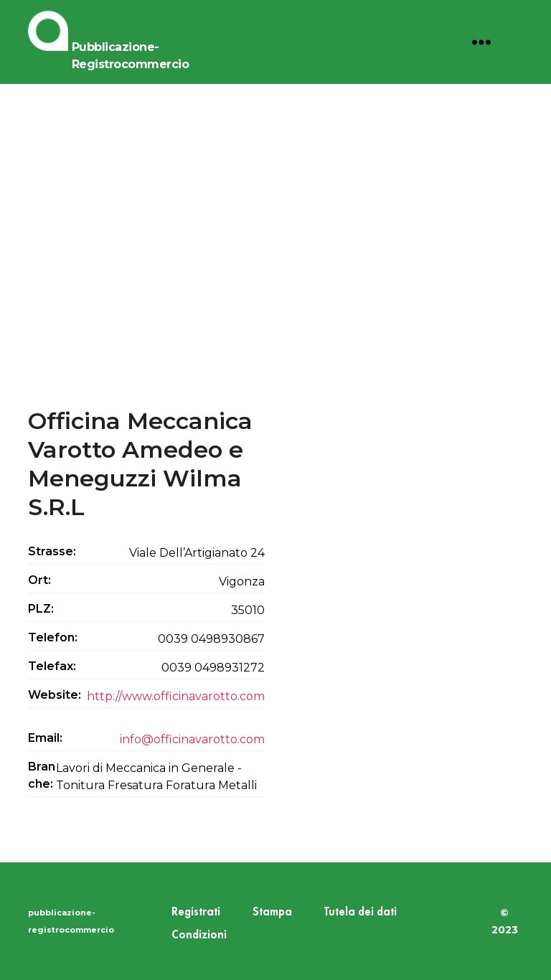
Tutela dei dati (361, 912)
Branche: (42, 775)
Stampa (272, 912)
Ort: (39, 580)
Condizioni (199, 935)
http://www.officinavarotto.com (176, 696)
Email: (45, 738)
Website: (55, 695)
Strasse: (52, 551)
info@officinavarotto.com (192, 739)
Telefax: (52, 666)
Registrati (196, 912)
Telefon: (53, 637)
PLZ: (41, 609)
